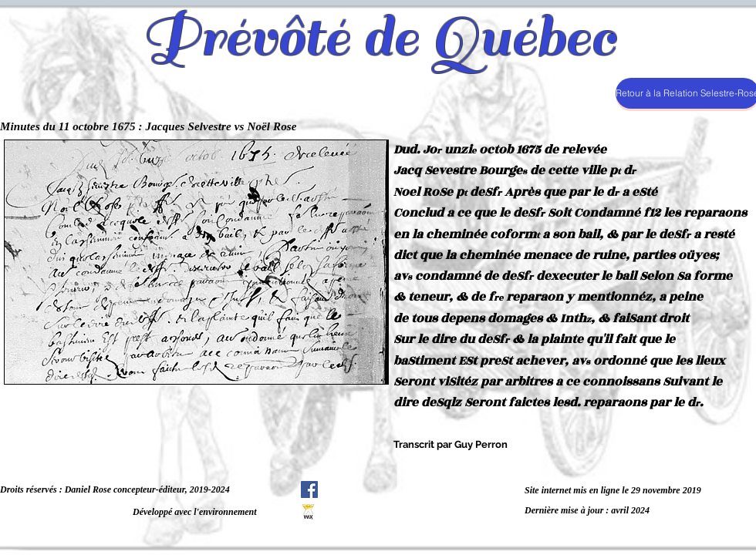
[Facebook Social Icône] (309, 489)
